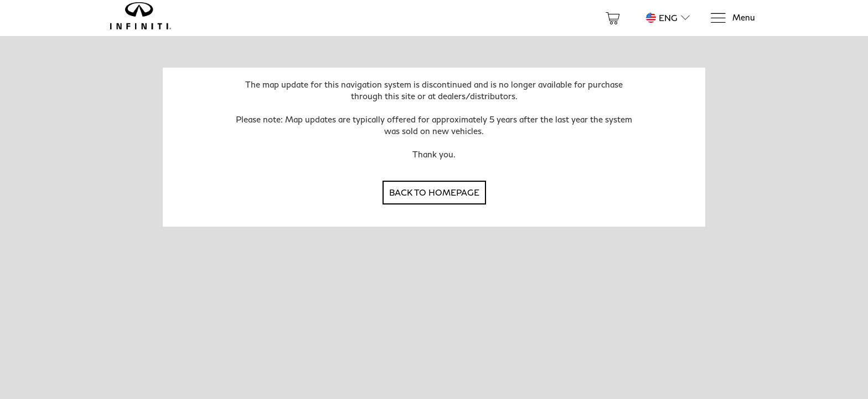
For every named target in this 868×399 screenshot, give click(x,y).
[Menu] (732, 18)
